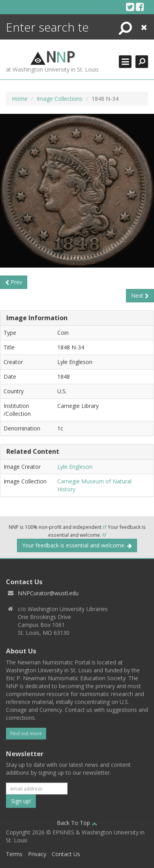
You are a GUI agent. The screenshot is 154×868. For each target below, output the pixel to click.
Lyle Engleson (75, 467)
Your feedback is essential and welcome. (77, 545)
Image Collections (60, 99)
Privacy (37, 854)
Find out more (26, 733)
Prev (14, 282)
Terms (14, 854)
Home (20, 99)
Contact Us (66, 854)
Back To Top (77, 823)
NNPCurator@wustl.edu (48, 593)
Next (140, 295)
